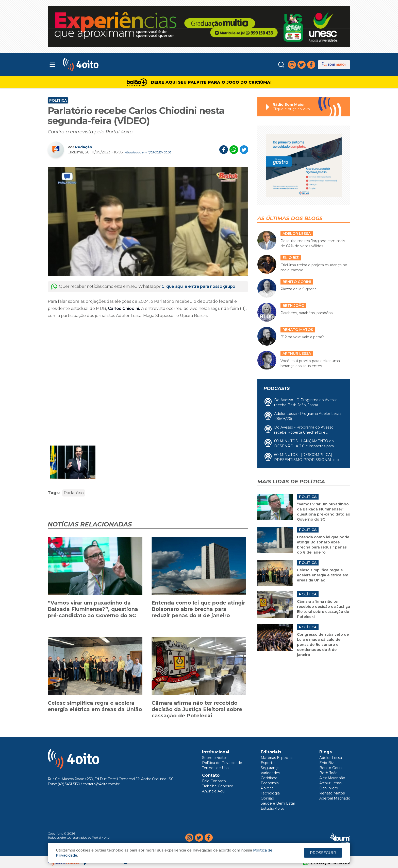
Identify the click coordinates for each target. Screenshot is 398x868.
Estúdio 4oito (272, 808)
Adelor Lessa (331, 758)
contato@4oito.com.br (101, 784)
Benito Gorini (331, 768)
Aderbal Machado (335, 798)
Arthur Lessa (330, 783)
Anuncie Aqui (214, 791)
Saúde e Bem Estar (278, 803)
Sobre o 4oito (214, 758)
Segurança (270, 768)
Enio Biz (327, 763)
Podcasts (277, 388)
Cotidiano (269, 778)
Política (58, 100)
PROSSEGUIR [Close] (323, 853)
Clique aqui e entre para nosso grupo (198, 286)
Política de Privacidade (222, 763)
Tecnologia (270, 793)
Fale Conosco (214, 781)
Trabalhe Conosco (218, 786)
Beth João (328, 773)
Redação (84, 147)
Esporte (268, 763)
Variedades (270, 773)
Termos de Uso (215, 768)
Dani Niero (329, 788)
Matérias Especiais (277, 758)
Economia (270, 783)
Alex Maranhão (332, 778)
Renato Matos (332, 793)
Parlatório (74, 493)
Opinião (267, 798)
